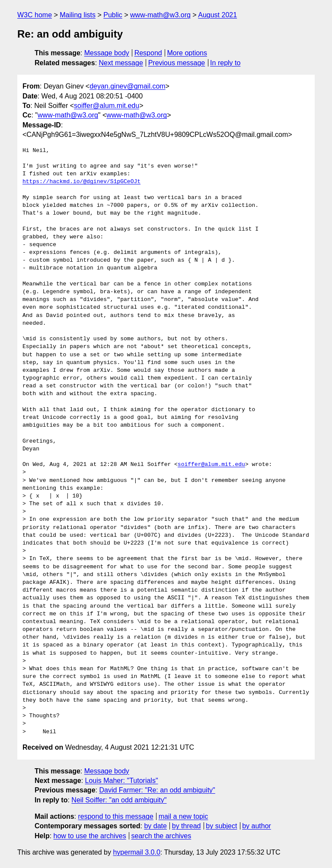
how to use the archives (90, 836)
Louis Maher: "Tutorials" (122, 781)
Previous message (177, 63)
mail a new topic (184, 816)
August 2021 (217, 15)
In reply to (225, 63)
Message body (107, 53)
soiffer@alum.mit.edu (107, 106)
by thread (187, 826)
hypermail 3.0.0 (136, 852)
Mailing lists (78, 15)
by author (257, 826)
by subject (221, 826)
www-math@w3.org (160, 15)
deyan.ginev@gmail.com (127, 86)
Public (113, 15)
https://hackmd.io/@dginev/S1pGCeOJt (81, 182)
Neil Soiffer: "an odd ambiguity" (119, 800)
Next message (121, 63)
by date (155, 826)
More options (187, 53)
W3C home (35, 15)
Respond (148, 53)
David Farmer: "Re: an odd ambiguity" (157, 790)
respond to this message (115, 816)
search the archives (161, 836)
